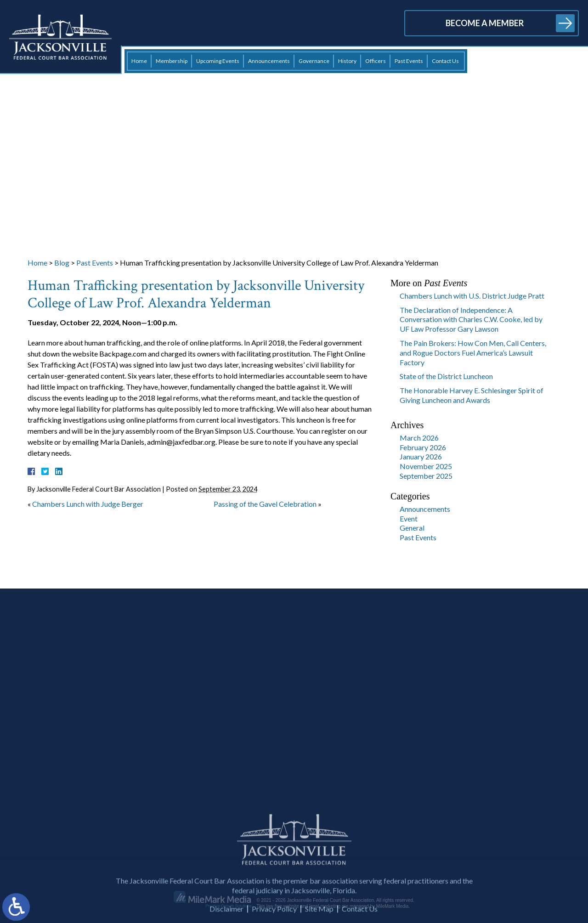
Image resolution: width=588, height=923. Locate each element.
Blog (62, 263)
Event (409, 518)
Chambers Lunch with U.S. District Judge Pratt (472, 296)
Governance (314, 61)
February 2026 (423, 447)
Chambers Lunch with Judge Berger (88, 504)
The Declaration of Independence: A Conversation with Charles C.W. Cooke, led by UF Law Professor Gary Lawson (471, 320)
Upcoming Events (218, 61)
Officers (376, 61)
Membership (172, 61)
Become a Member (485, 23)
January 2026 (421, 456)
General (412, 528)
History (347, 61)
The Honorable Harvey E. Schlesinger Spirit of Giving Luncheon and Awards (472, 395)
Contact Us (445, 61)
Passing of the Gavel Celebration (265, 504)
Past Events (409, 61)
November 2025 (426, 466)
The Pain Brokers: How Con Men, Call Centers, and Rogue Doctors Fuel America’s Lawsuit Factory (473, 353)
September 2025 (426, 476)
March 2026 (419, 438)
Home (139, 61)
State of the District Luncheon (446, 376)
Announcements (269, 61)
